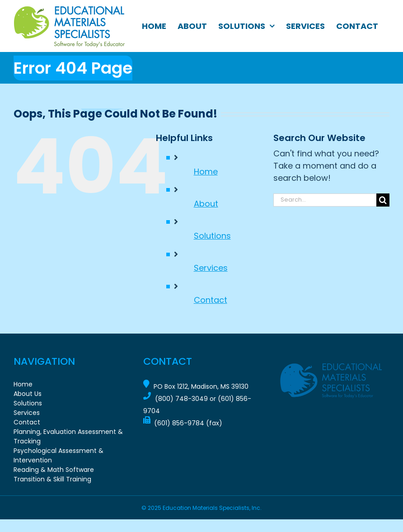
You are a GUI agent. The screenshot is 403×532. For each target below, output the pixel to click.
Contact (211, 300)
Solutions (212, 236)
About (206, 204)
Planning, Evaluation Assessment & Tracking (68, 436)
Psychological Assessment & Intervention (59, 455)
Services (211, 268)
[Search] (383, 200)
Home (206, 172)
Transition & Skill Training (52, 479)
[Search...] (325, 200)
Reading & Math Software (54, 470)
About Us (28, 394)
